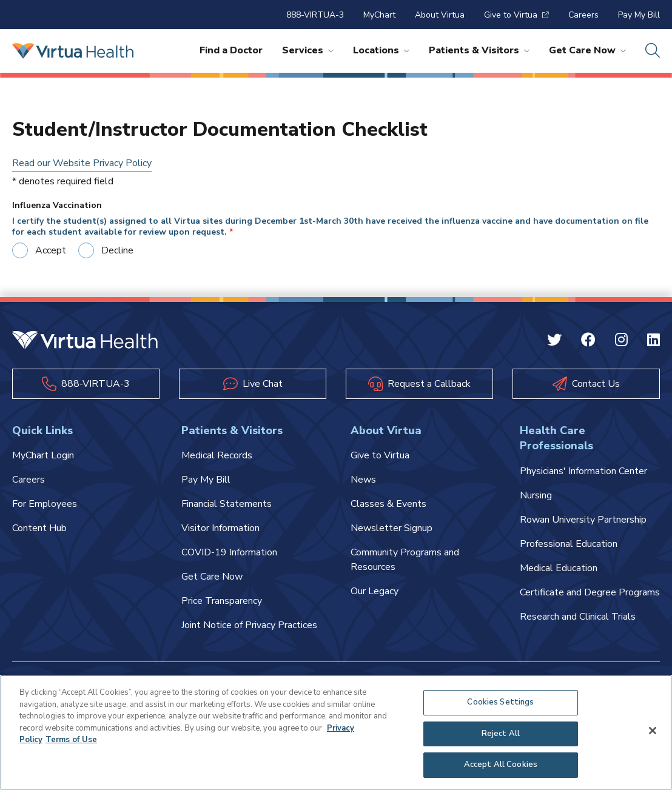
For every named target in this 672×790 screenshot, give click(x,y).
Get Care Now (587, 50)
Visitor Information (220, 528)
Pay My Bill (639, 15)
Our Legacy (375, 591)
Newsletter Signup (391, 528)
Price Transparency (222, 601)
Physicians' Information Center (583, 471)
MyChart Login (43, 455)
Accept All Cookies (501, 765)
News (363, 480)
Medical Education (559, 568)
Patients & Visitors (479, 50)
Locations (381, 50)
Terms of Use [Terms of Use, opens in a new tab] (71, 740)
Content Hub (39, 528)
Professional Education (569, 544)
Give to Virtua (516, 15)
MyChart (379, 15)
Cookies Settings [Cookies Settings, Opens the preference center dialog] (500, 702)
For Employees (45, 504)
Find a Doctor (231, 50)
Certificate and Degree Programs (590, 592)
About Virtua (440, 15)
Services (308, 50)
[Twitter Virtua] (554, 342)
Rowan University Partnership (583, 520)
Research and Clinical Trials (578, 617)
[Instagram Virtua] (621, 342)
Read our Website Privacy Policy (82, 163)
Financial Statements (227, 504)
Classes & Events (388, 504)
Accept (51, 250)
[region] (336, 732)
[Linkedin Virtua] (654, 342)
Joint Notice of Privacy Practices (249, 625)
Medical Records (217, 455)
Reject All (501, 734)
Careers (583, 15)
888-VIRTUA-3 (315, 15)
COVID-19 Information (229, 552)
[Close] (653, 731)
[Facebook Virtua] (588, 342)
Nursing (536, 495)
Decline (117, 250)
